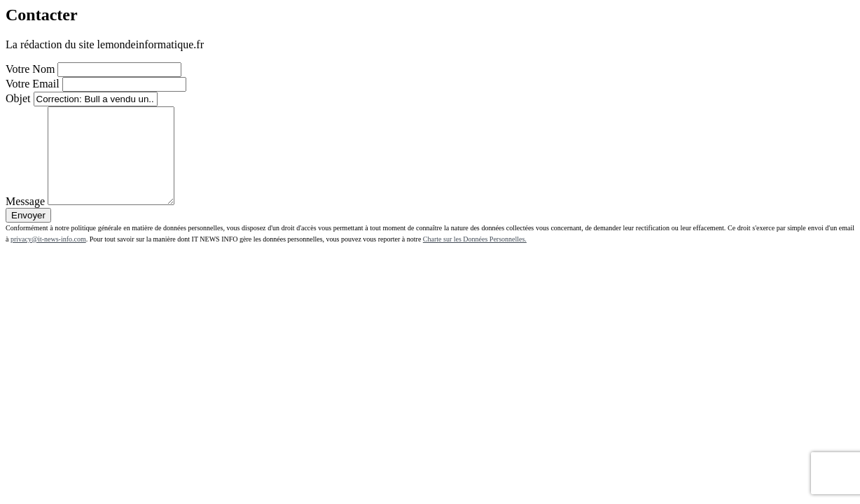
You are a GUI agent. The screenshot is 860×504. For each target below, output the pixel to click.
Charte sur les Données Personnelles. (475, 258)
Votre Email (33, 84)
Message (25, 220)
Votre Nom (30, 69)
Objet (18, 98)
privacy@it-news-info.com (48, 258)
